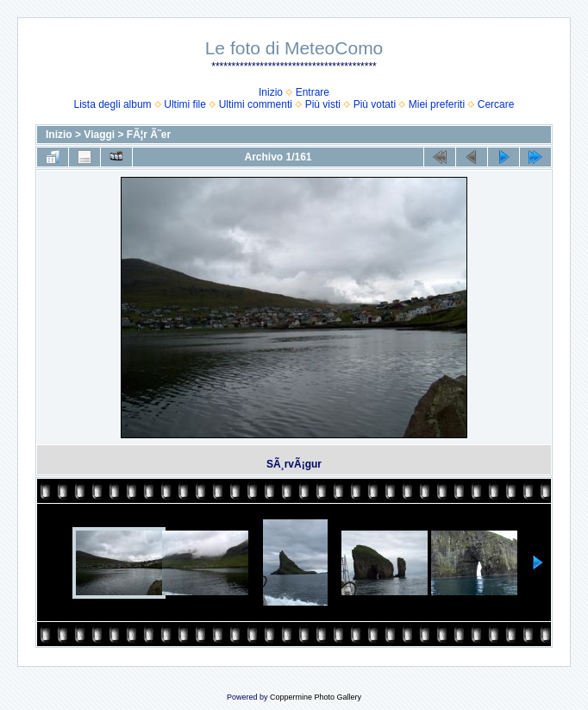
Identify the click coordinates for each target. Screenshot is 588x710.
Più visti (323, 104)
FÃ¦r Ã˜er (149, 135)
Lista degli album (113, 104)
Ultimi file (185, 104)
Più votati (375, 104)
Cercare (496, 104)
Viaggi (99, 135)
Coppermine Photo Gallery (316, 697)
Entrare (313, 92)
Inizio (271, 92)
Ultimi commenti (256, 104)
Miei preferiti (437, 104)
